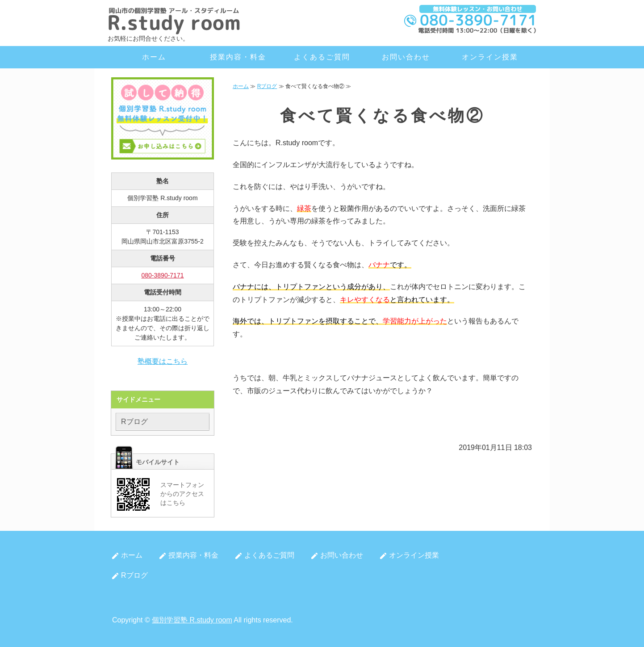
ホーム (154, 57)
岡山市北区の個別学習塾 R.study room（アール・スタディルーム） (175, 20)
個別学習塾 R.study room (192, 620)
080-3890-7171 (163, 275)
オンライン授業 (490, 57)
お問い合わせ (406, 57)
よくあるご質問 (322, 57)
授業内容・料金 (238, 57)
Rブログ (267, 86)
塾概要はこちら (163, 361)
